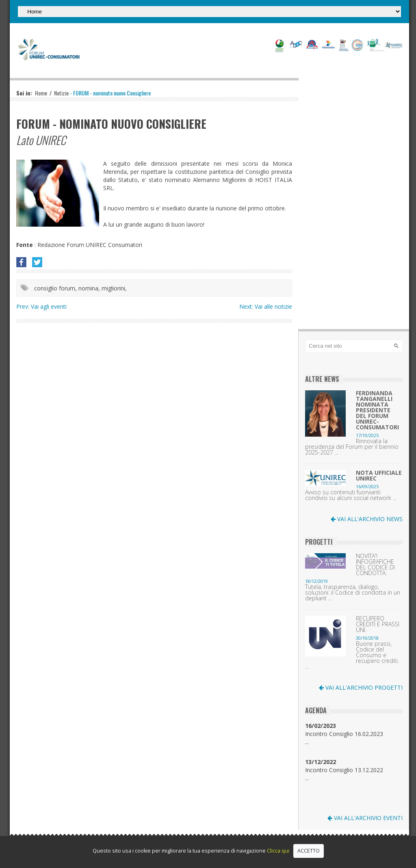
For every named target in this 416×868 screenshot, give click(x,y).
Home (41, 93)
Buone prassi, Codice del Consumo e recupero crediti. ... (352, 655)
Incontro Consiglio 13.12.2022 (344, 766)
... (307, 742)
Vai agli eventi (49, 306)
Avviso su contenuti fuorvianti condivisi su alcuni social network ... (351, 495)
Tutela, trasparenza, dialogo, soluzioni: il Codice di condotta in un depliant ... (353, 593)
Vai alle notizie (273, 306)
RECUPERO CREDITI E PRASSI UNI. (378, 624)
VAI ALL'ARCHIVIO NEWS (367, 519)
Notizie (61, 93)
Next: (247, 306)
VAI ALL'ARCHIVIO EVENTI (365, 818)
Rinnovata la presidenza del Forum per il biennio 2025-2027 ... (352, 447)
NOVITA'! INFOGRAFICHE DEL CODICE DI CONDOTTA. (375, 565)
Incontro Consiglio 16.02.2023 (344, 730)
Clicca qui (278, 851)
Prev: (24, 306)
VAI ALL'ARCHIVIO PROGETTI (361, 687)
